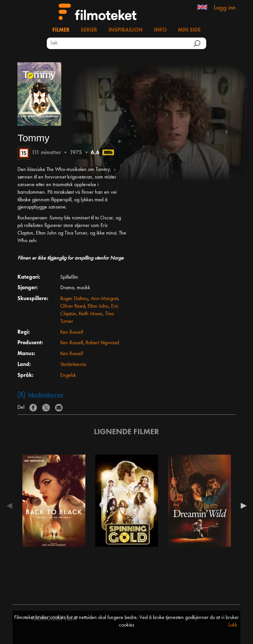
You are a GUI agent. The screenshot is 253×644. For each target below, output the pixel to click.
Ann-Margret (104, 299)
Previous (11, 506)
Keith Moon (91, 314)
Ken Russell (72, 332)
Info (160, 30)
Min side (189, 30)
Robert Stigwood (102, 343)
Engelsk (68, 376)
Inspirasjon (126, 30)
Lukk (233, 625)
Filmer (61, 30)
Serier (89, 30)
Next (242, 506)
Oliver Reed (73, 306)
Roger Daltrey (74, 299)
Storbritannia (73, 365)
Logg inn (225, 8)
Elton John (98, 306)
